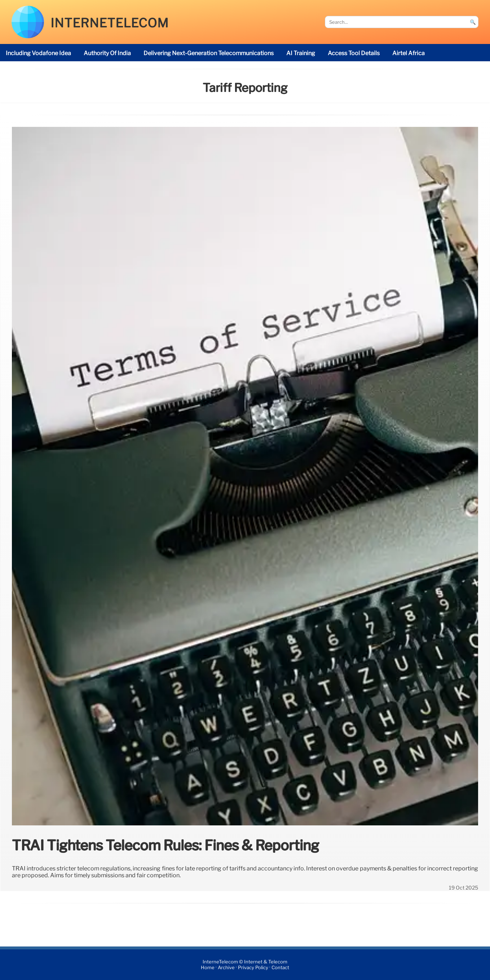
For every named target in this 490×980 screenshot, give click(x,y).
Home (208, 968)
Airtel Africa (409, 53)
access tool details (354, 53)
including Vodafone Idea (38, 53)
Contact (280, 968)
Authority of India (107, 53)
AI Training (301, 53)
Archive (226, 968)
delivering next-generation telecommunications (209, 53)
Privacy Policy (253, 968)
